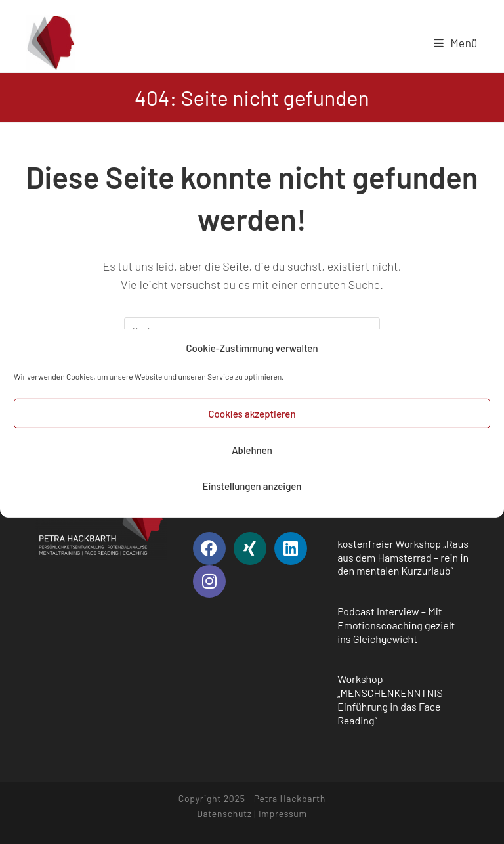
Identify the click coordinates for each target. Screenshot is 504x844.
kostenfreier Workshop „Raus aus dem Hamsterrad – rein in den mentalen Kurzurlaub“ (403, 557)
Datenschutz (224, 813)
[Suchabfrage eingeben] (252, 330)
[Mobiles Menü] (456, 43)
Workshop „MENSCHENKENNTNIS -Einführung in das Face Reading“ (393, 699)
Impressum (283, 813)
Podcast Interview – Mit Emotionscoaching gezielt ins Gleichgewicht (396, 625)
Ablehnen (252, 455)
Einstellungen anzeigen (252, 491)
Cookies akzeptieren (252, 419)
